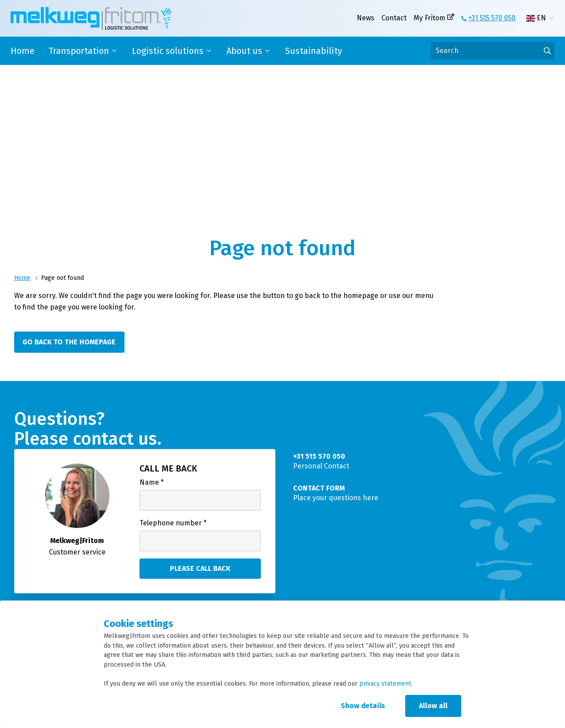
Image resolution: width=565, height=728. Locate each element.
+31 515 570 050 (492, 18)
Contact (394, 18)
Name (152, 482)
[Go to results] (547, 51)
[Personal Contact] (420, 461)
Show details (363, 706)
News (365, 18)
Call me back (168, 468)
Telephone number (173, 523)
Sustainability (314, 51)
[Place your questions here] (420, 493)
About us (244, 51)
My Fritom (429, 18)
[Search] (492, 51)
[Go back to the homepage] (71, 342)
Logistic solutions (168, 51)
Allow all (433, 706)
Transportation (79, 51)
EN (536, 18)
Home (23, 51)
